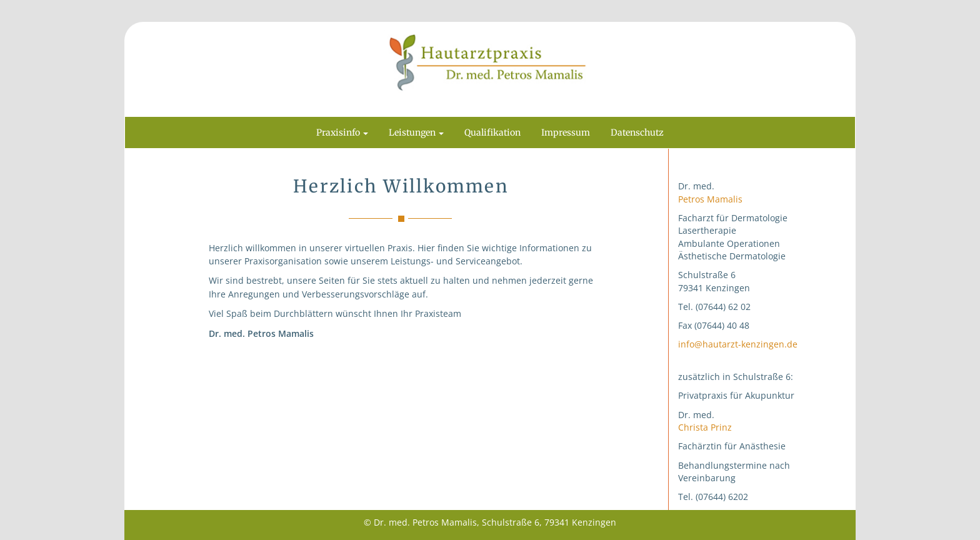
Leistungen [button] (416, 132)
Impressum (566, 132)
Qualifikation (492, 132)
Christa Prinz (705, 427)
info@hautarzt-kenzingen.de (738, 344)
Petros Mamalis (710, 199)
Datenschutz (637, 132)
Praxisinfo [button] (342, 132)
